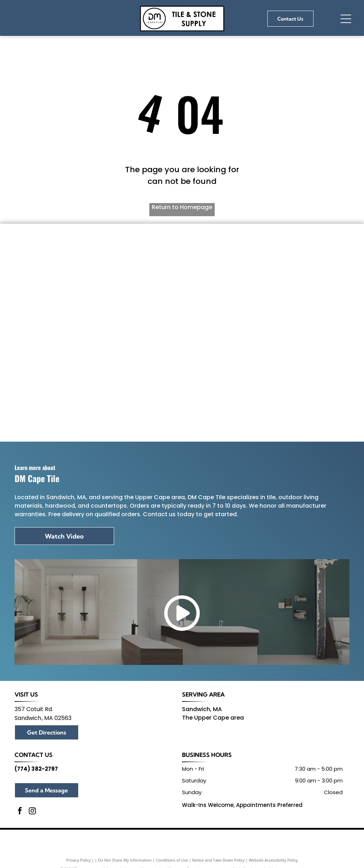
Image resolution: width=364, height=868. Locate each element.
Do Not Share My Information (125, 860)
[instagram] (32, 812)
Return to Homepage (182, 207)
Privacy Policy (78, 860)
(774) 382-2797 (36, 769)
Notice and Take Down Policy (219, 860)
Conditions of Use (172, 860)
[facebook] (20, 812)
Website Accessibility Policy (273, 860)
